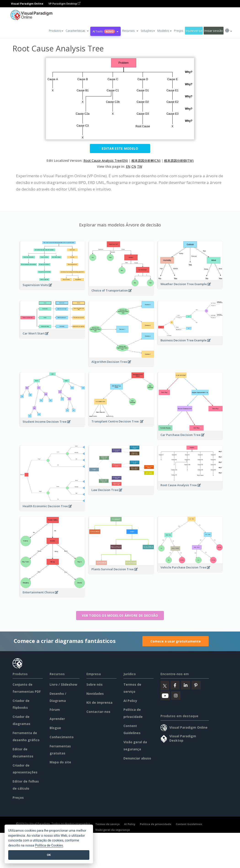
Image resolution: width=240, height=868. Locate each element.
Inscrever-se (194, 31)
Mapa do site (60, 762)
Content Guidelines (189, 824)
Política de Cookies (49, 845)
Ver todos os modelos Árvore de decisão (120, 615)
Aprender (57, 719)
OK (49, 855)
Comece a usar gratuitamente (176, 641)
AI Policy (130, 701)
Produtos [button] (56, 31)
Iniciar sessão (213, 31)
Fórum (55, 710)
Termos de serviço (107, 824)
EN (128, 166)
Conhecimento (62, 737)
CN (134, 166)
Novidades (95, 694)
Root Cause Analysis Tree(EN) (106, 161)
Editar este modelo (120, 148)
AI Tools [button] (105, 31)
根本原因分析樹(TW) (179, 161)
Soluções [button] (148, 31)
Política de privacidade (156, 824)
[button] (77, 31)
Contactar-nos (98, 712)
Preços (179, 31)
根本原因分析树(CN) (146, 161)
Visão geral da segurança (113, 830)
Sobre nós (95, 684)
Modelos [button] (164, 31)
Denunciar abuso (137, 758)
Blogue (55, 728)
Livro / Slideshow (63, 684)
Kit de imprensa (99, 702)
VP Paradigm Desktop (64, 4)
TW (140, 166)
